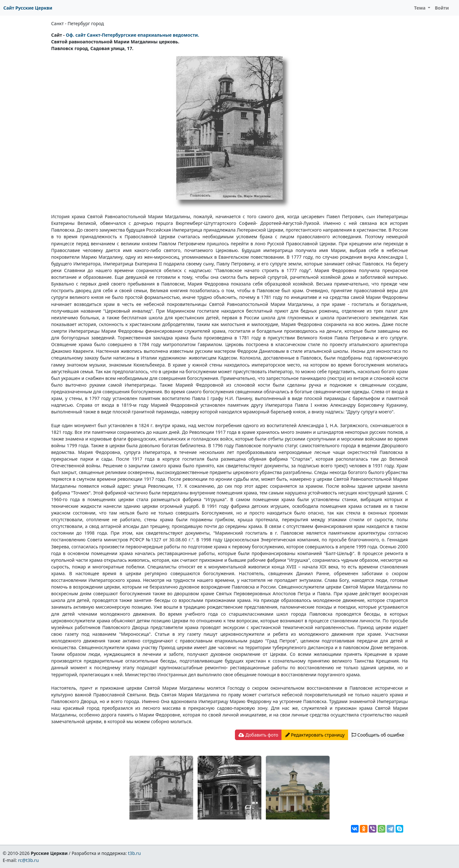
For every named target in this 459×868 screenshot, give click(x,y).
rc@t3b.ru (29, 860)
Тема (420, 8)
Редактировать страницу (315, 735)
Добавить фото (258, 735)
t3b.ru (135, 853)
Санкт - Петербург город (78, 23)
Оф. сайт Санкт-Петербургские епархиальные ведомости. (132, 35)
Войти (442, 8)
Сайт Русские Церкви (28, 8)
